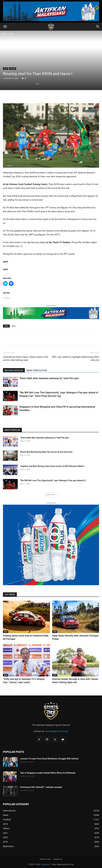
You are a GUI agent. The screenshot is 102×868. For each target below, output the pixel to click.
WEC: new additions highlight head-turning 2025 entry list (76, 359)
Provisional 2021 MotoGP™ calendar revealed (41, 787)
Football (12, 69)
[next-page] (10, 421)
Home (4, 34)
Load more (51, 494)
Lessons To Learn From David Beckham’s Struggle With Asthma (49, 759)
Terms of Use (45, 859)
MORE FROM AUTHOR (37, 370)
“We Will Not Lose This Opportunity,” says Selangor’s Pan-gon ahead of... (54, 480)
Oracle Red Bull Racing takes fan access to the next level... (47, 452)
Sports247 (46, 864)
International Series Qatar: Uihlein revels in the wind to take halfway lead (25, 359)
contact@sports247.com (57, 731)
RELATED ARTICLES (14, 370)
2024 (11, 34)
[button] (5, 27)
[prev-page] (5, 421)
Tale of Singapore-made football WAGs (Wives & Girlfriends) (48, 773)
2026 (6, 385)
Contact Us (58, 859)
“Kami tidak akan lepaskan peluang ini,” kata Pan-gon (49, 378)
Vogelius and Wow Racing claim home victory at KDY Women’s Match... (53, 466)
